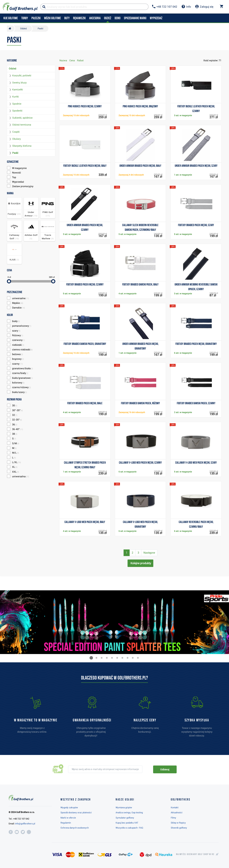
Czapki (16, 132)
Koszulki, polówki (22, 75)
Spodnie (17, 104)
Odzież (13, 69)
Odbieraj (165, 769)
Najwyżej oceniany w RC (195, 854)
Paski (15, 153)
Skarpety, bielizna (22, 146)
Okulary (17, 139)
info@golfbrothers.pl (25, 824)
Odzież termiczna (22, 125)
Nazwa (63, 60)
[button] (91, 658)
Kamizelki (18, 90)
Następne (149, 553)
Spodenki (17, 111)
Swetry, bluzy (19, 83)
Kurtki (16, 97)
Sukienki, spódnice (22, 118)
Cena (72, 60)
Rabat (80, 60)
